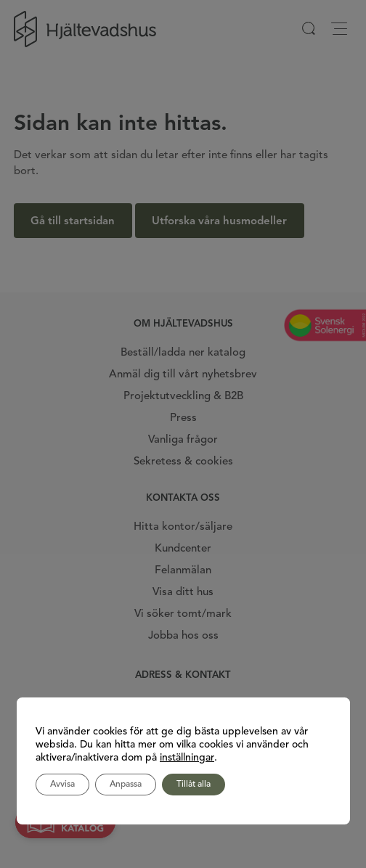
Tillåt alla (194, 785)
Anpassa (126, 785)
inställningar (187, 758)
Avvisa (62, 785)
